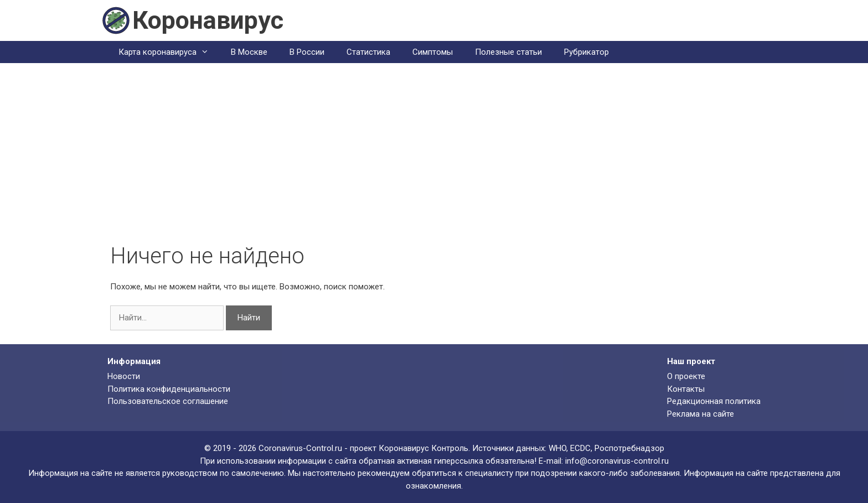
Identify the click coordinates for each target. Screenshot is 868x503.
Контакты (686, 389)
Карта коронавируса (169, 52)
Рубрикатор (587, 52)
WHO (557, 448)
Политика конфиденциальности (169, 389)
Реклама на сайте (701, 414)
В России (307, 52)
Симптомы (433, 52)
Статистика (368, 52)
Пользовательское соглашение (168, 401)
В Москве (249, 52)
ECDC (580, 448)
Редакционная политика (714, 401)
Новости (124, 376)
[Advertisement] (434, 160)
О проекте (686, 376)
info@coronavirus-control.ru (617, 461)
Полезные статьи (508, 52)
